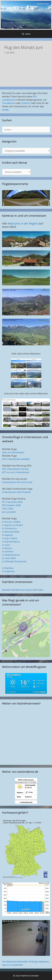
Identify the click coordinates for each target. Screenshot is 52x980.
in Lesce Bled (9, 558)
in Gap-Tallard (9, 538)
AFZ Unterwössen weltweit (16, 459)
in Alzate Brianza (11, 555)
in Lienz (6, 545)
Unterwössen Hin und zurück (17, 482)
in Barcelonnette (11, 532)
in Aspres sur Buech (12, 525)
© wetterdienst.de (26, 802)
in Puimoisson (9, 528)
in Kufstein (8, 552)
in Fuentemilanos (11, 542)
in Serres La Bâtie (11, 522)
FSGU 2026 (8, 509)
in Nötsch (7, 548)
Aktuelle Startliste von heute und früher (23, 590)
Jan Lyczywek (9, 512)
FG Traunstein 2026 (12, 502)
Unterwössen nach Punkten (17, 492)
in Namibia (8, 568)
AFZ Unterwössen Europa (15, 469)
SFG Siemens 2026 (11, 505)
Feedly (5, 110)
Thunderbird (9, 103)
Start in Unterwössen (13, 452)
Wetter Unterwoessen (26, 780)
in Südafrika (8, 571)
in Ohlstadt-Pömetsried (14, 561)
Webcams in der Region (23, 223)
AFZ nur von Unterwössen (16, 472)
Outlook (26, 103)
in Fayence (7, 535)
